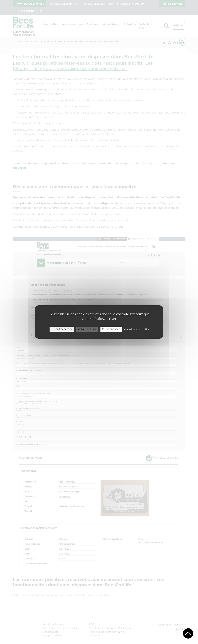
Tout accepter (62, 329)
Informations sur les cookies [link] (136, 329)
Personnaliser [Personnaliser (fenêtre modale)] (111, 329)
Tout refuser (87, 329)
